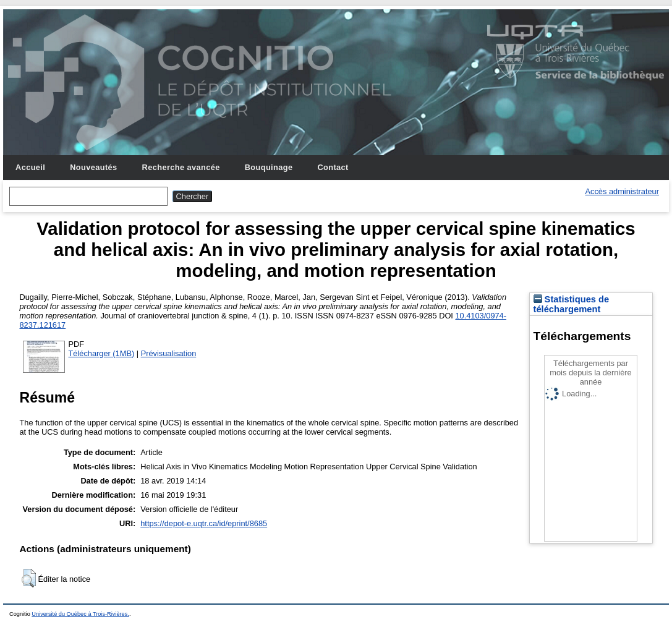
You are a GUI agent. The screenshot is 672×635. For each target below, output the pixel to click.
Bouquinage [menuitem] (269, 167)
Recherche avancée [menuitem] (181, 167)
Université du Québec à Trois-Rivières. (80, 614)
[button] (29, 578)
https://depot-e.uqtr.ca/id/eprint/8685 (204, 523)
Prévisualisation (169, 353)
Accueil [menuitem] (30, 167)
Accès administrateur (622, 191)
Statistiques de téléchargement (572, 304)
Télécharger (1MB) (102, 353)
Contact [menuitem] (333, 167)
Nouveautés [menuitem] (93, 167)
